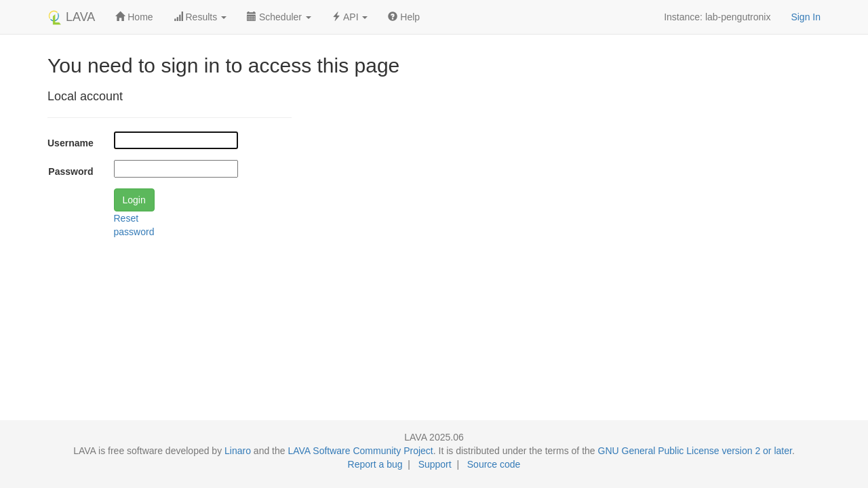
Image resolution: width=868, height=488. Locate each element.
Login (134, 200)
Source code (494, 464)
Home (134, 17)
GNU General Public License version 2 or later (695, 451)
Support (435, 464)
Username (71, 143)
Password (71, 171)
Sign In (806, 17)
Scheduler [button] (279, 17)
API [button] (350, 17)
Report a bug (375, 464)
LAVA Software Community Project (360, 451)
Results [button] (200, 17)
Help (404, 17)
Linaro (238, 451)
